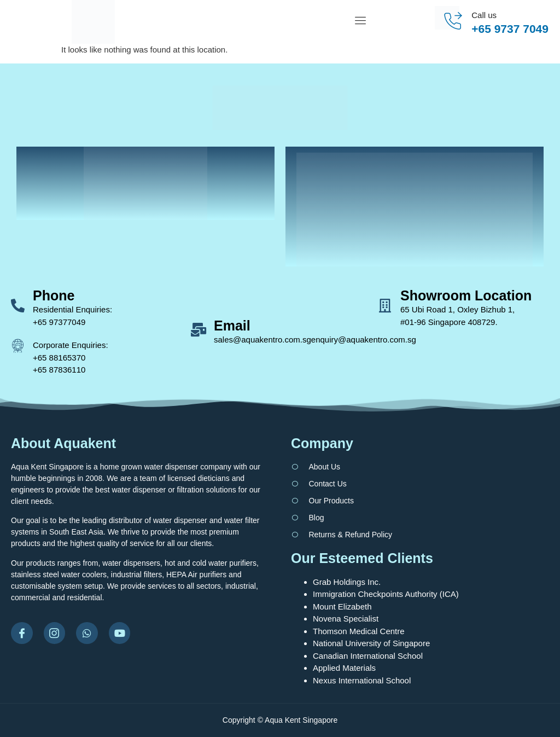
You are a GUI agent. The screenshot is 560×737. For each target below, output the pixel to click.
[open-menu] (363, 22)
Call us (484, 15)
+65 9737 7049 (510, 29)
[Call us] (453, 22)
